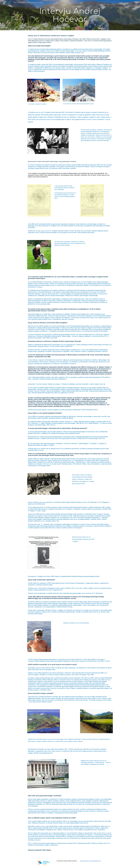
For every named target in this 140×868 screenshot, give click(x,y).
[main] (70, 15)
